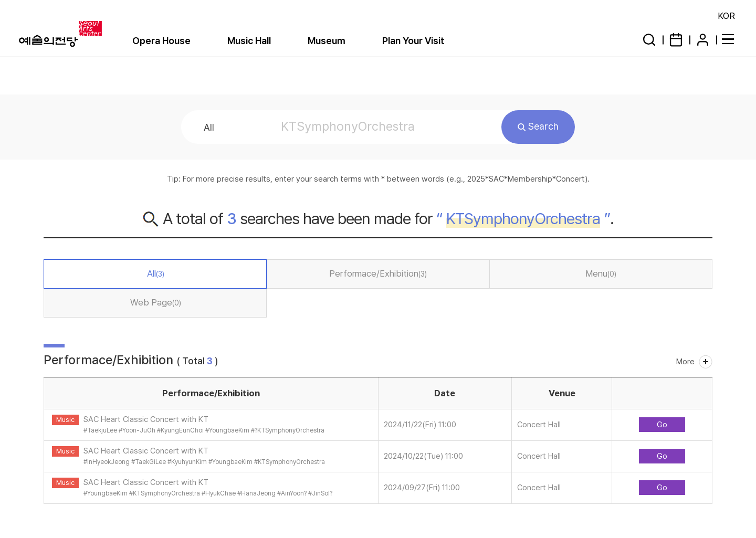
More (685, 362)
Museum (327, 41)
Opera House (161, 41)
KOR (726, 16)
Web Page (156, 302)
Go (662, 425)
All (156, 273)
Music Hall (249, 41)
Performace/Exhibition (378, 273)
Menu (601, 273)
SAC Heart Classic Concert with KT (146, 419)
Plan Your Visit (413, 41)
